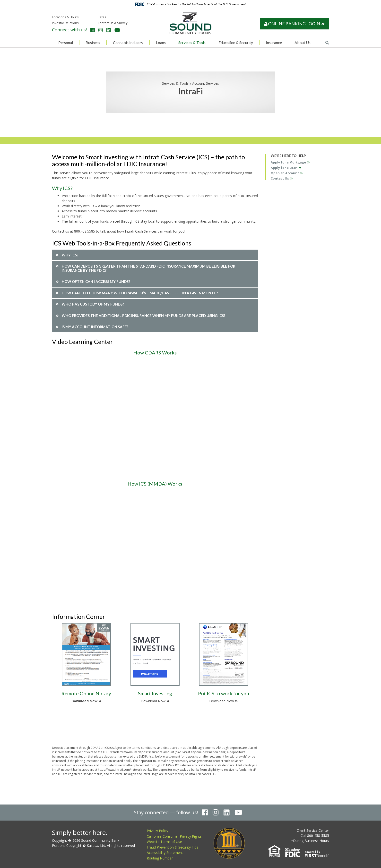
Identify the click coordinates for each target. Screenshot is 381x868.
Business (93, 42)
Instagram (101, 30)
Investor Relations (65, 23)
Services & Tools (192, 42)
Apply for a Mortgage (288, 162)
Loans (161, 42)
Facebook (93, 30)
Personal (66, 42)
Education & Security (236, 42)
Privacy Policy (157, 831)
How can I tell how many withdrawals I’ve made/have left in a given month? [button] (140, 293)
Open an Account (285, 173)
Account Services (206, 83)
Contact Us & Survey (113, 23)
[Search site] (327, 43)
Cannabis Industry (128, 42)
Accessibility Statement (165, 853)
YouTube (117, 30)
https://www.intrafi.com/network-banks (125, 770)
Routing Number (160, 858)
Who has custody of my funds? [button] (93, 304)
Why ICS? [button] (70, 255)
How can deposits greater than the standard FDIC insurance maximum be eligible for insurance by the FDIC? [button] (148, 268)
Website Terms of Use (164, 842)
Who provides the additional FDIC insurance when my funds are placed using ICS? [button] (143, 316)
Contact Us (280, 178)
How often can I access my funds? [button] (96, 281)
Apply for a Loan (284, 168)
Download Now (84, 701)
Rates (102, 17)
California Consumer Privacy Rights (174, 836)
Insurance (274, 42)
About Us (303, 42)
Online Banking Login (292, 24)
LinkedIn (109, 30)
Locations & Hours (65, 17)
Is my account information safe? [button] (95, 327)
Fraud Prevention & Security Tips (173, 847)
